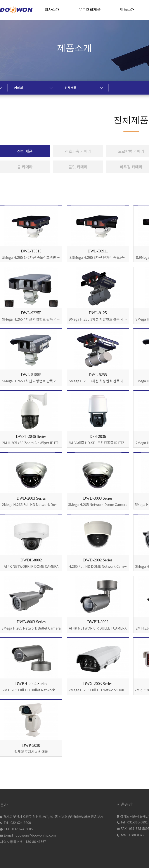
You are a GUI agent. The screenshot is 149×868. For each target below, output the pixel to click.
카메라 (33, 88)
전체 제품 (25, 151)
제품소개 (127, 9)
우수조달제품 (90, 9)
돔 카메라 (25, 167)
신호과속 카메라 (78, 151)
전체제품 (84, 88)
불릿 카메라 (78, 167)
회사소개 (52, 9)
